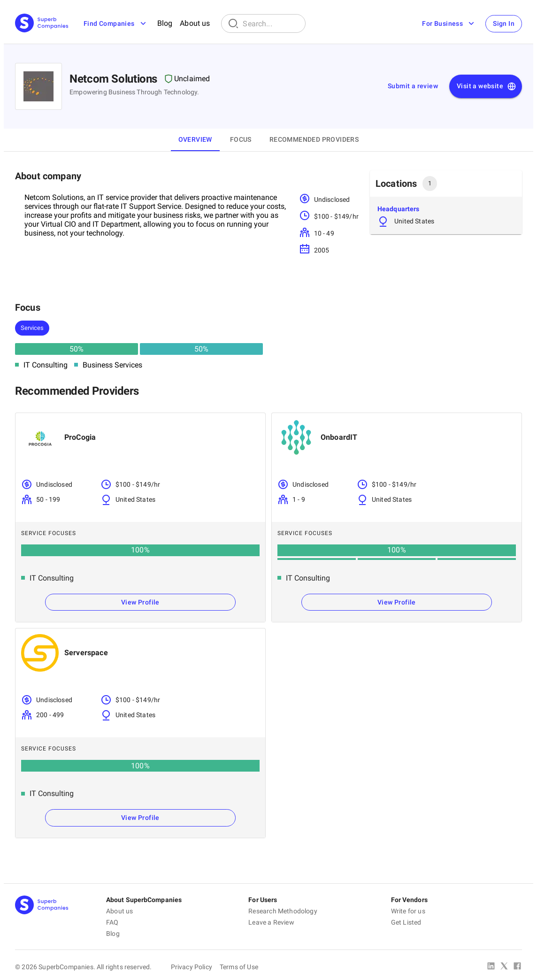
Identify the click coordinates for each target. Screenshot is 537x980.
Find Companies (116, 23)
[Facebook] (517, 967)
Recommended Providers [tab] (314, 139)
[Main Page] (42, 24)
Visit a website (487, 86)
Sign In (504, 23)
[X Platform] (504, 967)
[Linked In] (491, 967)
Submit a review (413, 86)
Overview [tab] (195, 139)
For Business (449, 23)
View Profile (140, 602)
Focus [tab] (241, 139)
